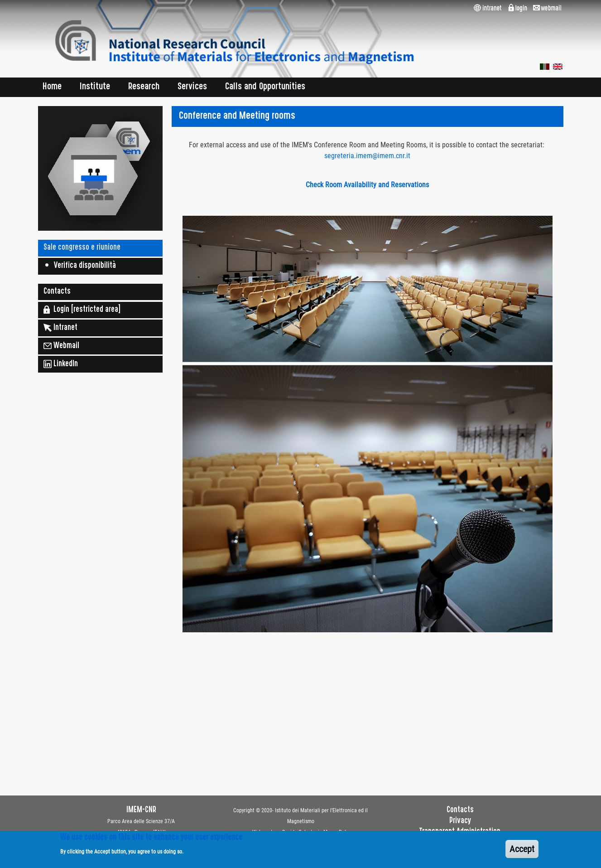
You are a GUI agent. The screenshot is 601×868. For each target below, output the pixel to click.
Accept (522, 853)
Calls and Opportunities (265, 87)
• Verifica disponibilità (80, 266)
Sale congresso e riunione (82, 248)
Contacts (57, 292)
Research (144, 87)
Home (52, 87)
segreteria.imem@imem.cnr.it (367, 156)
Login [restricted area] (82, 310)
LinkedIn (61, 364)
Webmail (61, 346)
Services (192, 87)
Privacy (460, 821)
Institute (95, 87)
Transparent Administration (460, 832)
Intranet (60, 328)
